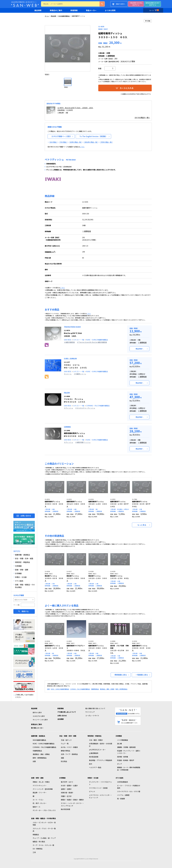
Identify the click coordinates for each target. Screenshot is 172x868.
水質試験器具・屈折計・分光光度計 (101, 745)
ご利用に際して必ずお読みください (24, 696)
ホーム (47, 16)
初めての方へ (121, 4)
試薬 (48, 689)
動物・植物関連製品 (121, 689)
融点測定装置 (65, 809)
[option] (68, 50)
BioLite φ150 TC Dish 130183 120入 (73, 333)
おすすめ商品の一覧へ (142, 118)
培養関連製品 (95, 689)
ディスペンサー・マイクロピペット (100, 783)
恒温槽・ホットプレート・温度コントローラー (129, 752)
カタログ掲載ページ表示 (61, 136)
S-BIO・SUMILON (70, 358)
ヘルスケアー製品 (95, 767)
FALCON (67, 393)
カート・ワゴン (38, 800)
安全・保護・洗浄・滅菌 (68, 736)
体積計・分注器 (93, 778)
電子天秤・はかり (67, 782)
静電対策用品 (65, 751)
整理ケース (36, 807)
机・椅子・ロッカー (40, 803)
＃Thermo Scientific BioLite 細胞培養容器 (92, 342)
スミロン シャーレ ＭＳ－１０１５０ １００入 (75, 365)
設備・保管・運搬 (37, 778)
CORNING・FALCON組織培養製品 (98, 406)
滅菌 (62, 758)
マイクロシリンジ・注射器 (98, 788)
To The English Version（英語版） (93, 136)
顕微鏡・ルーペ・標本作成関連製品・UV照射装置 (129, 769)
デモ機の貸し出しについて (67, 712)
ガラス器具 (119, 778)
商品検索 (38, 10)
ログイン (136, 4)
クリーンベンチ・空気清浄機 (43, 789)
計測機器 (62, 778)
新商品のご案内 (56, 10)
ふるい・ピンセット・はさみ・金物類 (44, 824)
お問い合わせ (26, 516)
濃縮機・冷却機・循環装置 (126, 747)
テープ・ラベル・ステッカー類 (43, 845)
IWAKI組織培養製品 (64, 16)
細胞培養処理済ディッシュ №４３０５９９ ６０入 (74, 433)
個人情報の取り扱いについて (95, 708)
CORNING (67, 427)
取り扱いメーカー (37, 728)
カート (154, 10)
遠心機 (119, 744)
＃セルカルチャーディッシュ (85, 408)
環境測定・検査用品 (94, 736)
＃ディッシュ (69, 408)
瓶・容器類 (121, 799)
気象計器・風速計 (67, 793)
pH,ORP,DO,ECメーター (97, 750)
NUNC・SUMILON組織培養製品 (97, 340)
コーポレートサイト (92, 716)
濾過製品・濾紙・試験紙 (107, 689)
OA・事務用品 (38, 849)
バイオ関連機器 (123, 740)
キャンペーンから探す (40, 720)
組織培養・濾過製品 (38, 736)
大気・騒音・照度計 (96, 740)
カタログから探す (39, 716)
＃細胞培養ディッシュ (83, 442)
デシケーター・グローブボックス (44, 810)
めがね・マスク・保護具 (69, 747)
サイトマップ (90, 712)
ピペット (92, 791)
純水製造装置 (94, 757)
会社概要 (61, 719)
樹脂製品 (36, 835)
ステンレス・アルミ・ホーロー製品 (44, 830)
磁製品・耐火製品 (39, 842)
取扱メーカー (91, 10)
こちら (82, 147)
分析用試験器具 (123, 782)
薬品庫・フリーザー (40, 793)
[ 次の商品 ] (63, 142)
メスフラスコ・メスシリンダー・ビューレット (101, 796)
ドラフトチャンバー (40, 786)
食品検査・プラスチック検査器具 (101, 760)
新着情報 (74, 10)
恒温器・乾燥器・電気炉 (126, 760)
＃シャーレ (68, 374)
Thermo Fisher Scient (72, 327)
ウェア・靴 (65, 744)
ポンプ (119, 764)
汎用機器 (119, 736)
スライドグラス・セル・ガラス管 (129, 791)
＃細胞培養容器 (69, 342)
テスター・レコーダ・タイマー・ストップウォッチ (72, 804)
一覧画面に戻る (142, 675)
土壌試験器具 (94, 753)
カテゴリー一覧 (79, 340)
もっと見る (142, 525)
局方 (91, 764)
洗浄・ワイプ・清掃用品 (69, 754)
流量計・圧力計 (66, 796)
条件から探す (37, 712)
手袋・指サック (66, 740)
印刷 (148, 21)
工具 (34, 852)
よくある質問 (110, 10)
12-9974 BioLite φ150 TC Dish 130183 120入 (75, 108)
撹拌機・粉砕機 (123, 757)
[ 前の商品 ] (53, 142)
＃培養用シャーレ (80, 374)
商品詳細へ (139, 349)
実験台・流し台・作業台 (41, 782)
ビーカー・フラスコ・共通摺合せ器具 (129, 787)
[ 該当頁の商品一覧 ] (91, 142)
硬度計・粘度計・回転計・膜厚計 (72, 800)
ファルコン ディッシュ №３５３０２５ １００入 (75, 399)
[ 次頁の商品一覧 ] (106, 142)
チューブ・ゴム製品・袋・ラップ (44, 838)
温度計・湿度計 (66, 789)
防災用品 (64, 761)
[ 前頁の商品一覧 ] (76, 142)
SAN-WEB (67, 340)
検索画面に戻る (121, 675)
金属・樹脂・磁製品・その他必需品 (43, 818)
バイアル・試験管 (123, 795)
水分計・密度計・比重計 (69, 786)
